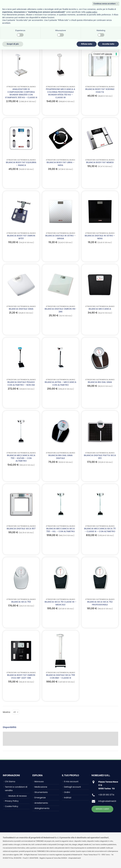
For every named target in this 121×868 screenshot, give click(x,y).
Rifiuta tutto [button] (87, 44)
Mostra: (7, 712)
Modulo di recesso (18, 796)
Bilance (33, 87)
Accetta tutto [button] (108, 44)
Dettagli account (72, 787)
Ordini (67, 792)
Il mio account (71, 782)
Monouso (39, 782)
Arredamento (41, 803)
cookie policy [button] (91, 12)
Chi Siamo (10, 782)
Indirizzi (68, 798)
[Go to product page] (21, 65)
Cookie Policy (12, 806)
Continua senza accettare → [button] (106, 4)
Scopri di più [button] (13, 44)
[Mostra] (16, 712)
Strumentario (41, 792)
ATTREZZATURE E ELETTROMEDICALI (18, 87)
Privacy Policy (12, 801)
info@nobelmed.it (107, 801)
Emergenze (40, 798)
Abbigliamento (42, 808)
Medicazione (41, 787)
